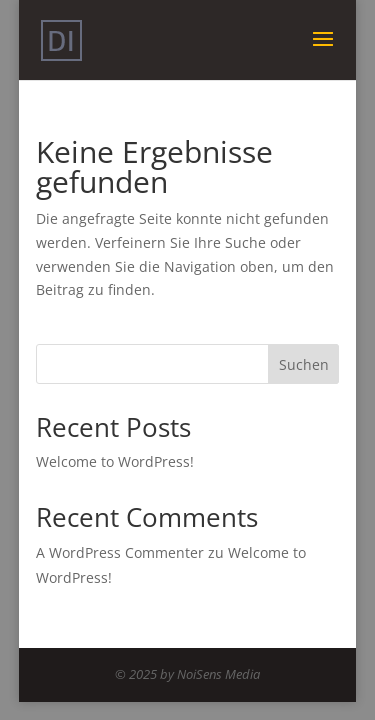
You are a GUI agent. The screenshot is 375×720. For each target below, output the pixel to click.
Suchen (304, 364)
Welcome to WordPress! (115, 461)
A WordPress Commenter (120, 552)
